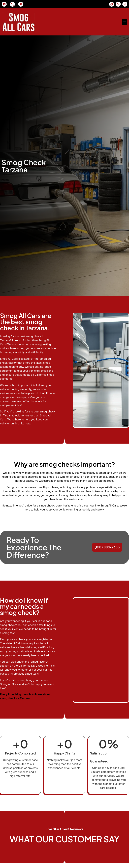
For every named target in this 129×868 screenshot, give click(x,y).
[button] (125, 22)
